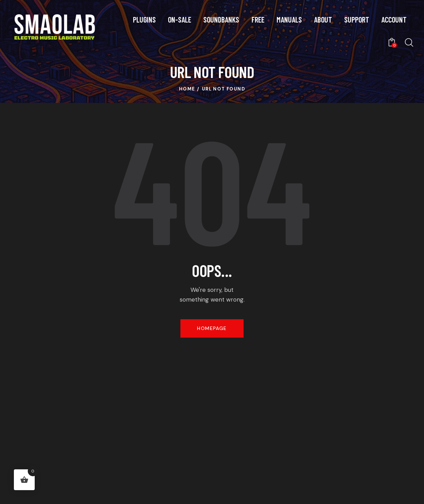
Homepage (212, 328)
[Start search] (409, 43)
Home (187, 89)
